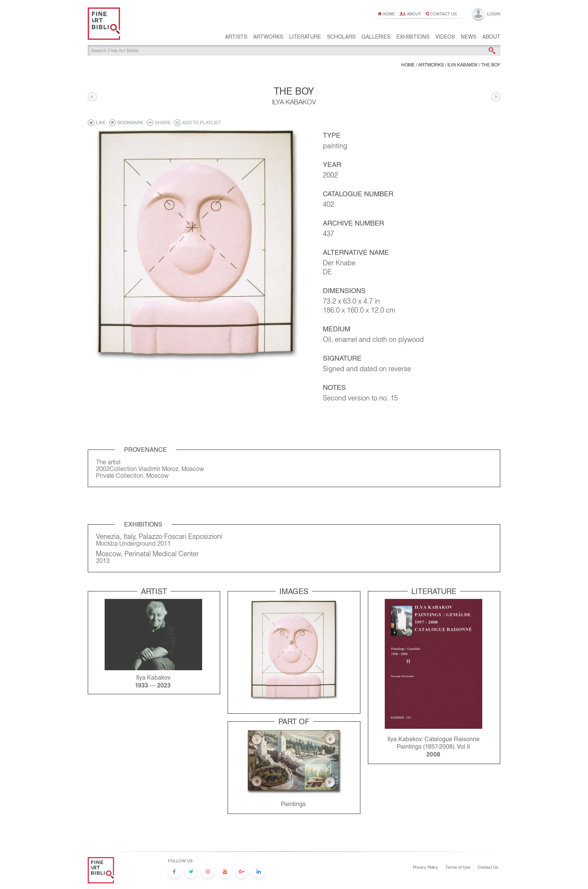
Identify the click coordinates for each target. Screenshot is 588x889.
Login (494, 14)
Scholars (341, 38)
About (414, 14)
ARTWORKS (431, 66)
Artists (236, 38)
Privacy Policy (425, 867)
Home (389, 14)
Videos (445, 38)
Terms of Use (458, 867)
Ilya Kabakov (463, 66)
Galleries (376, 38)
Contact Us (488, 867)
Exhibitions (413, 38)
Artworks (268, 38)
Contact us (443, 14)
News (469, 38)
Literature (305, 38)
